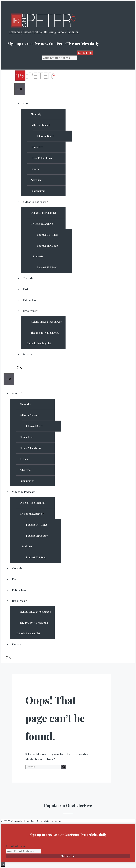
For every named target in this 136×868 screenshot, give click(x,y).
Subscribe (85, 53)
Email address (52, 53)
